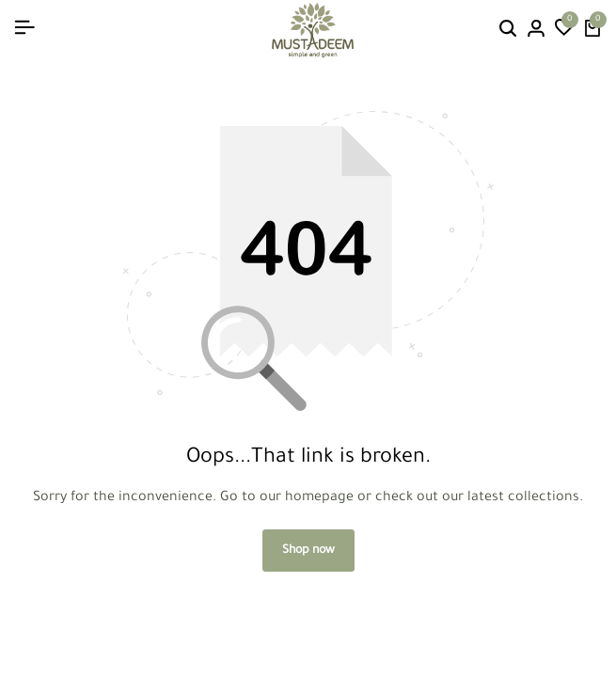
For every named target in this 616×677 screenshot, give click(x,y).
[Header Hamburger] (24, 30)
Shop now (308, 551)
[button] (564, 30)
